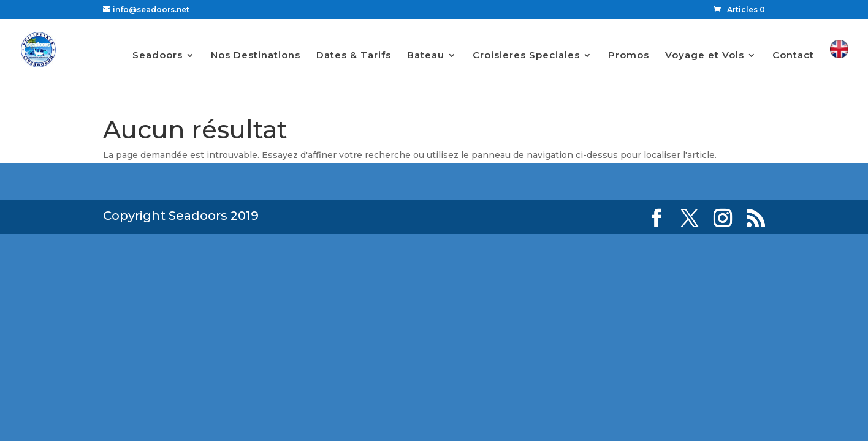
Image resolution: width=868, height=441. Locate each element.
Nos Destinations (256, 56)
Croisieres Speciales (526, 56)
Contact (793, 56)
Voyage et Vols (705, 56)
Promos (629, 56)
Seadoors (158, 56)
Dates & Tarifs (354, 56)
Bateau (426, 56)
